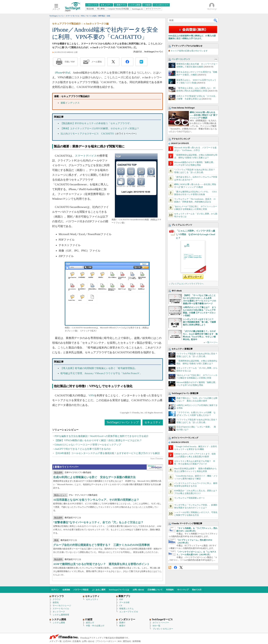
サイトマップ (183, 590)
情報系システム (126, 609)
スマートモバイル (61, 609)
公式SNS (67, 641)
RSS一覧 (156, 626)
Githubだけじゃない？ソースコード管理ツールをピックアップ (88, 445)
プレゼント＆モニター (163, 629)
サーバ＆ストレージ (62, 606)
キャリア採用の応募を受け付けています (189, 51)
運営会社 (127, 641)
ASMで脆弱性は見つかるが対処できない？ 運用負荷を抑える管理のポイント (101, 564)
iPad (68, 73)
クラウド (57, 599)
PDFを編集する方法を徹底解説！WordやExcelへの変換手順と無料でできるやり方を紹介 (102, 436)
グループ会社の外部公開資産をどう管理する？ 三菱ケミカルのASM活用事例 (101, 545)
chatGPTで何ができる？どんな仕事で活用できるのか (83, 449)
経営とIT (90, 623)
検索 (216, 20)
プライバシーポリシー (106, 641)
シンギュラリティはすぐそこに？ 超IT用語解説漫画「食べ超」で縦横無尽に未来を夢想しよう (199, 322)
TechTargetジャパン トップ (123, 422)
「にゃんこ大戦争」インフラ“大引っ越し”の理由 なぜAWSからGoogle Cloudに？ (196, 234)
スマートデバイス (86, 156)
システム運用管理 (61, 615)
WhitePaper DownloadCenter (155, 468)
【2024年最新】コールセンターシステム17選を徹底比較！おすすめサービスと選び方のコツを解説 (107, 453)
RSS (170, 567)
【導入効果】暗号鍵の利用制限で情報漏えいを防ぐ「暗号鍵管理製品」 (99, 368)
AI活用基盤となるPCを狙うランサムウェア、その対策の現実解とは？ (96, 500)
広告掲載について (155, 590)
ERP (121, 599)
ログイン (55, 590)
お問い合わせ (138, 590)
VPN (91, 395)
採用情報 (137, 641)
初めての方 (197, 590)
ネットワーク (59, 612)
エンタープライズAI (129, 612)
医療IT (122, 623)
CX (121, 606)
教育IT (122, 626)
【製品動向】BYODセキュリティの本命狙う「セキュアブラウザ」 (96, 123)
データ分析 (124, 602)
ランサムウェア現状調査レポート (190, 498)
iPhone (59, 73)
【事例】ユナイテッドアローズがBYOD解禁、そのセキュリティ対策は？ (100, 129)
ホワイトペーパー (161, 623)
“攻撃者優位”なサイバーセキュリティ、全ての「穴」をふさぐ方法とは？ (98, 522)
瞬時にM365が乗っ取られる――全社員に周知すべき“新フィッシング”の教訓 (204, 115)
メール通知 (97, 62)
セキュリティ (153, 422)
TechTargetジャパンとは (119, 590)
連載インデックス (70, 103)
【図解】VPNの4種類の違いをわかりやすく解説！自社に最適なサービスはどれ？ (98, 440)
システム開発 (59, 623)
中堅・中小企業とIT (95, 626)
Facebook (175, 567)
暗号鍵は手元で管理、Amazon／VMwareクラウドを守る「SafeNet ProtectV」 (101, 373)
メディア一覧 (56, 641)
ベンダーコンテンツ (181, 59)
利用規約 (170, 590)
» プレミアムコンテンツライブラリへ (186, 284)
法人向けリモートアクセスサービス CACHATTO (87, 134)
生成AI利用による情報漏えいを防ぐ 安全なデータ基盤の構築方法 (94, 477)
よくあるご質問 (99, 590)
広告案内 (77, 641)
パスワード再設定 (81, 590)
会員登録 (66, 590)
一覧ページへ (211, 342)
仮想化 (56, 602)
